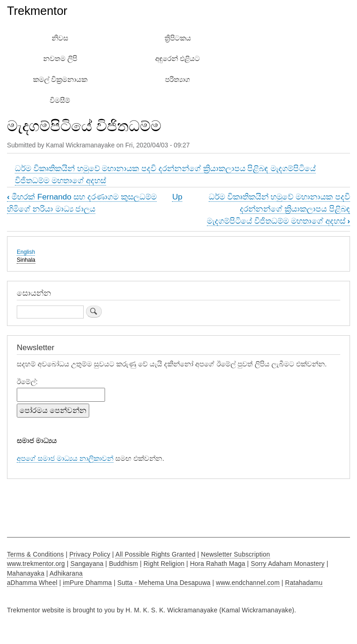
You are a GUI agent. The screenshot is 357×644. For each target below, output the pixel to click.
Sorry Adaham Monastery (288, 564)
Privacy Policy (90, 554)
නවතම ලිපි (60, 59)
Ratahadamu (304, 583)
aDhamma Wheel (32, 583)
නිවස (60, 38)
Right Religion (164, 564)
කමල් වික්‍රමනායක (60, 80)
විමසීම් (60, 100)
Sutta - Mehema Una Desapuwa (164, 583)
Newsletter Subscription (235, 554)
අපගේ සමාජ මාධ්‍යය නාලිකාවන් (65, 458)
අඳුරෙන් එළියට (178, 59)
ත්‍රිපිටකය (178, 38)
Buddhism (123, 564)
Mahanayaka (26, 574)
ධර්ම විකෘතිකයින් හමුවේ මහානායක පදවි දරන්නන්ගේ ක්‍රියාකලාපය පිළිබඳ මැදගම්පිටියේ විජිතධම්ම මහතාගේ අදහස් (278, 209)
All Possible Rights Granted (155, 554)
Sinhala (26, 260)
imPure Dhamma (87, 583)
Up (177, 197)
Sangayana (87, 564)
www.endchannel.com (248, 583)
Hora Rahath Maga (218, 564)
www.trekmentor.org (36, 564)
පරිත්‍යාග (178, 80)
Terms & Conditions (35, 554)
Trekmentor (37, 11)
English (26, 252)
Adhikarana (66, 574)
